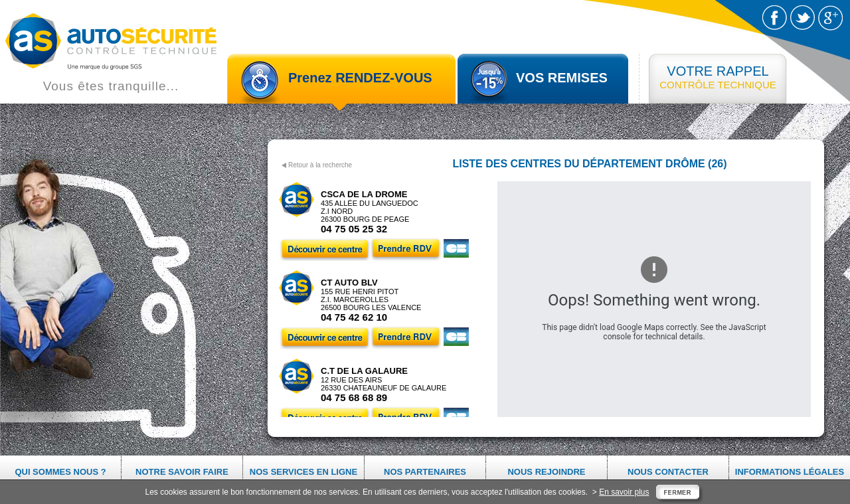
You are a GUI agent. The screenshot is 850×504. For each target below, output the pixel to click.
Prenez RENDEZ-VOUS (360, 78)
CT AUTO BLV (349, 283)
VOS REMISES (562, 78)
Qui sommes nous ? (60, 472)
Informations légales (790, 472)
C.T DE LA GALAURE (364, 371)
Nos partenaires (425, 472)
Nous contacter (668, 472)
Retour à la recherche (320, 165)
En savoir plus (624, 492)
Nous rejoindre (546, 472)
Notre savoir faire (182, 472)
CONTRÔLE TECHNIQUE (718, 77)
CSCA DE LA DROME (364, 194)
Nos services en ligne (303, 472)
